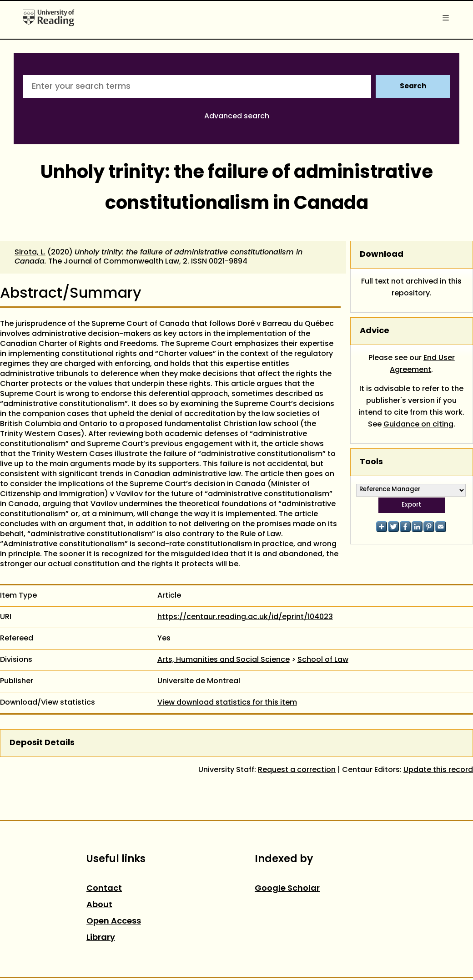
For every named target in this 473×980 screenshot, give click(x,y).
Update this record (438, 770)
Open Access (114, 922)
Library (101, 938)
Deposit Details (42, 743)
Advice (375, 331)
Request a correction (297, 770)
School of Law (323, 660)
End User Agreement (422, 364)
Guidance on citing (418, 425)
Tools (371, 462)
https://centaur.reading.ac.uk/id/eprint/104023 (245, 617)
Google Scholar (287, 889)
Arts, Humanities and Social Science (224, 660)
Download (382, 255)
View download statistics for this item (227, 703)
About (99, 905)
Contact (104, 889)
